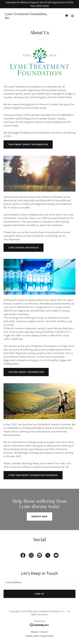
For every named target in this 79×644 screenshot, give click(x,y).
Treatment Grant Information (28, 144)
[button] (72, 16)
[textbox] (39, 582)
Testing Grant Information (26, 372)
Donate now (39, 516)
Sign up (40, 594)
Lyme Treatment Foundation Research (33, 475)
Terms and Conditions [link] (40, 636)
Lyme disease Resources (24, 248)
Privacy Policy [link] (39, 632)
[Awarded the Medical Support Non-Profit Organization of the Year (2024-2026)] (39, 4)
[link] (29, 18)
